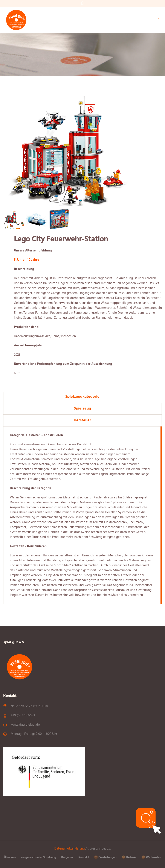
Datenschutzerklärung (70, 849)
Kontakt (84, 857)
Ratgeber (67, 857)
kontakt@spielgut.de (25, 725)
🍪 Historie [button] (129, 857)
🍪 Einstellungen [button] (105, 857)
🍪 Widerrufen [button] (151, 857)
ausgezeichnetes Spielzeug (38, 857)
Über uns (10, 857)
